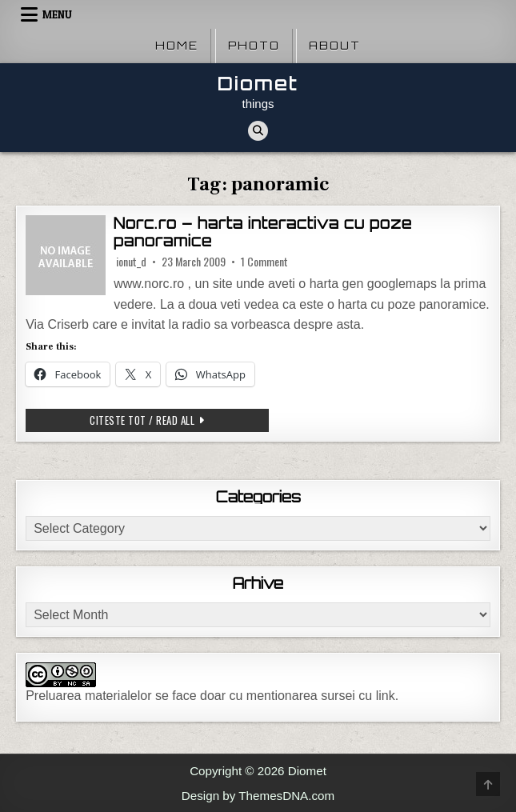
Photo (254, 46)
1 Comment (264, 262)
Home (177, 46)
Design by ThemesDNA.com (258, 796)
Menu (57, 14)
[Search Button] (258, 131)
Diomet (258, 84)
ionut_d (131, 262)
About (335, 46)
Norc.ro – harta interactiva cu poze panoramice (263, 232)
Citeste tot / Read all (179, 420)
